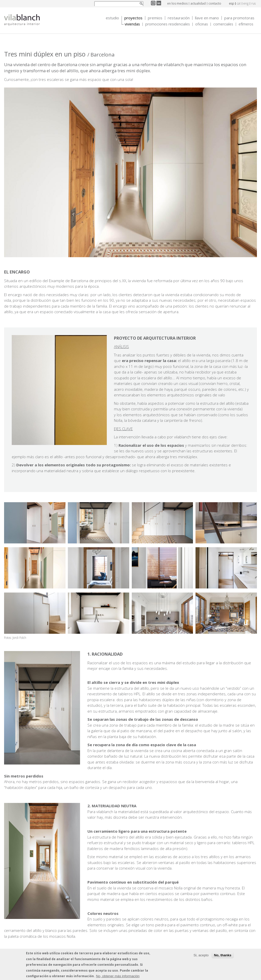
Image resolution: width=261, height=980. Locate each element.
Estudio (112, 18)
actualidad (198, 3)
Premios (155, 18)
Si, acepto (201, 955)
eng (246, 3)
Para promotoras (239, 18)
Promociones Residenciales (168, 24)
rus (253, 3)
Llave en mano (207, 18)
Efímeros (246, 24)
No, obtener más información (118, 976)
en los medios (177, 3)
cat (239, 3)
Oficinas (202, 24)
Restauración (179, 18)
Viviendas (132, 24)
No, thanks (223, 955)
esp (232, 3)
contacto (215, 3)
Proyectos (133, 18)
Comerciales (223, 24)
